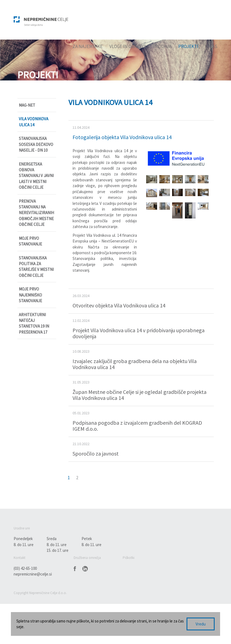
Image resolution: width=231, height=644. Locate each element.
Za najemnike (88, 46)
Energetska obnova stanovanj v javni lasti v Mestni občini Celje (36, 176)
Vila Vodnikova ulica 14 (34, 122)
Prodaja (162, 46)
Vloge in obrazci (128, 46)
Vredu (201, 624)
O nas (211, 46)
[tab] (141, 133)
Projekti (188, 46)
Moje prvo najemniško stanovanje (30, 295)
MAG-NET (27, 105)
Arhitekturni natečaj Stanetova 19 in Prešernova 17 (34, 323)
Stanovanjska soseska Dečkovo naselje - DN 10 (36, 144)
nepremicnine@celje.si (33, 574)
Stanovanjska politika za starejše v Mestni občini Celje (36, 267)
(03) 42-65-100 (25, 568)
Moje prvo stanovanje (30, 241)
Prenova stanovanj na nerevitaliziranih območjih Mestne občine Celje (36, 213)
